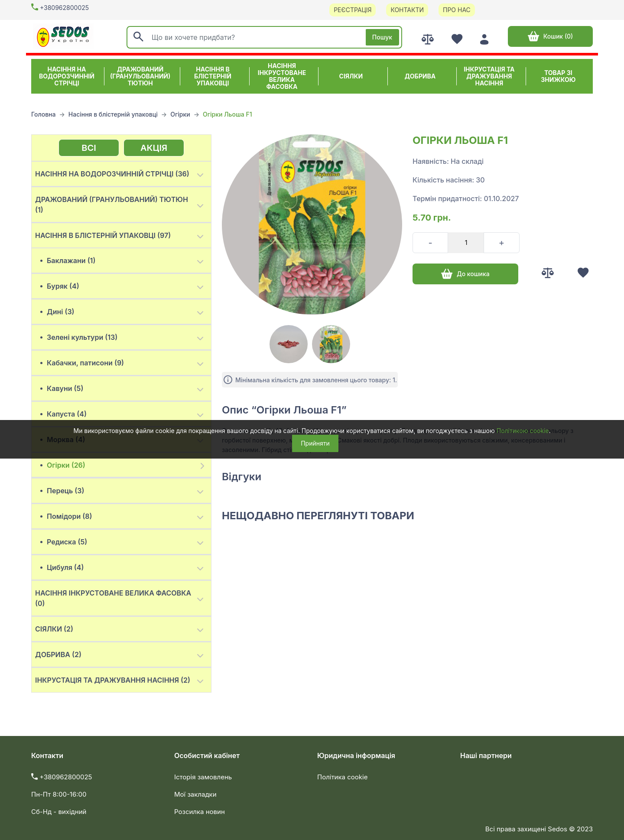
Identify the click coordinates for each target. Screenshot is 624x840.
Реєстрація (353, 10)
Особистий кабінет (207, 755)
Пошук (382, 37)
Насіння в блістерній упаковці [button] (213, 76)
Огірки (180, 114)
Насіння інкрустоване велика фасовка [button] (282, 76)
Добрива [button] (420, 76)
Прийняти (315, 443)
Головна (43, 114)
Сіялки (351, 76)
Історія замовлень (203, 777)
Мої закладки (195, 794)
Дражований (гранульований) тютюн (140, 76)
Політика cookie (342, 777)
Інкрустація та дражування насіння (489, 76)
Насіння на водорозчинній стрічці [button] (67, 76)
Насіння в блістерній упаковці (113, 114)
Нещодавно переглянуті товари (318, 516)
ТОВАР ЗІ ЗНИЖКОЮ (558, 76)
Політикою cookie (523, 431)
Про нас (457, 10)
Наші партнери (486, 755)
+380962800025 (64, 8)
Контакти (407, 10)
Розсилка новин (200, 812)
